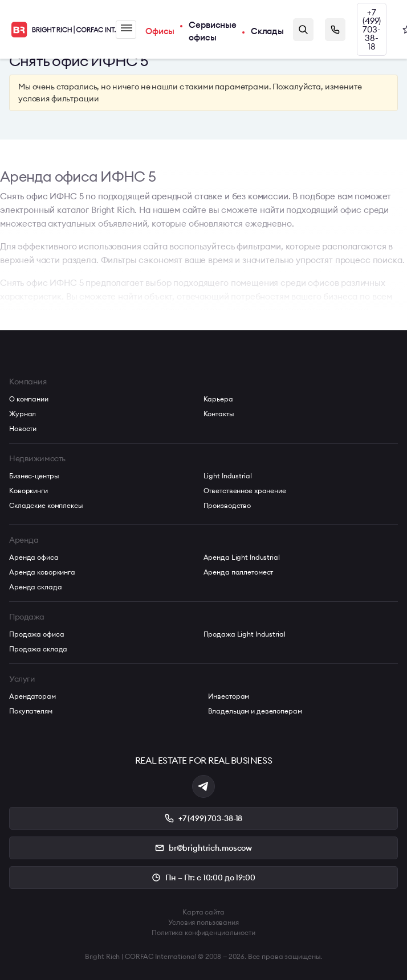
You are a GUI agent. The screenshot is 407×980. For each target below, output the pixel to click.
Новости (23, 429)
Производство (227, 505)
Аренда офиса (34, 557)
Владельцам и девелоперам (255, 711)
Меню (127, 28)
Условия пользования (203, 922)
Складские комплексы (46, 505)
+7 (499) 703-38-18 (372, 29)
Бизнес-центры (34, 476)
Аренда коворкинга (42, 572)
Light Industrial (228, 476)
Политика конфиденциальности (203, 932)
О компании (29, 399)
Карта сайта (203, 912)
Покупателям (31, 711)
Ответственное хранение (245, 491)
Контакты (219, 414)
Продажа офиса (36, 634)
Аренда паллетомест (239, 572)
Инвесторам (229, 696)
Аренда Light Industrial (242, 557)
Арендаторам (32, 696)
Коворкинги (29, 491)
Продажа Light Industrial (245, 634)
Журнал (23, 414)
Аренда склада (35, 587)
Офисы (160, 31)
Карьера (218, 399)
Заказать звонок (335, 30)
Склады (267, 31)
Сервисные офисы (213, 31)
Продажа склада (38, 649)
